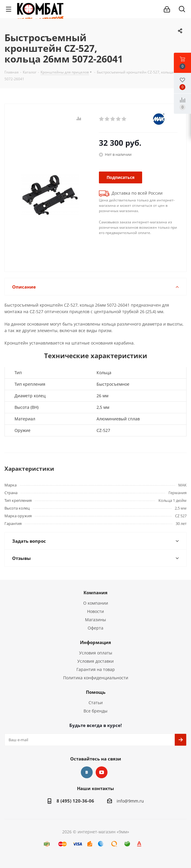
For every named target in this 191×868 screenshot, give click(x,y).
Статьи (96, 703)
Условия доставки (95, 661)
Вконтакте (87, 772)
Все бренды (95, 711)
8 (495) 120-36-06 (75, 801)
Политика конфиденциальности (96, 678)
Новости (95, 611)
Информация (95, 642)
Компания (95, 592)
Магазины (95, 620)
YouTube (102, 772)
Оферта (95, 628)
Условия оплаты (96, 653)
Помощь (96, 692)
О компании (96, 603)
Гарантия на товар (96, 669)
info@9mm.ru (130, 801)
